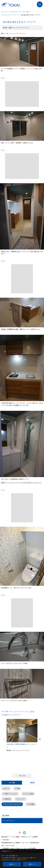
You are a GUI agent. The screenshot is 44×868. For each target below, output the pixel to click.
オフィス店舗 (29, 794)
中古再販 (31, 804)
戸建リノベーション (11, 794)
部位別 (32, 783)
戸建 (18, 788)
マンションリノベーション (13, 804)
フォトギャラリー (9, 820)
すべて (7, 788)
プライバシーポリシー (22, 858)
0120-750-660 (10, 845)
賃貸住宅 (8, 799)
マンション (21, 799)
